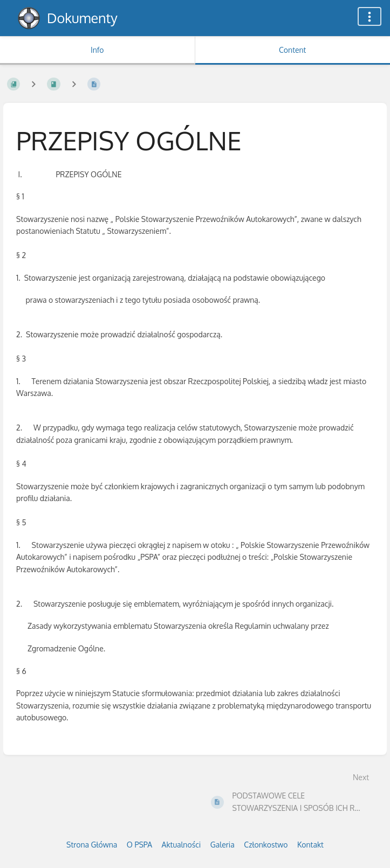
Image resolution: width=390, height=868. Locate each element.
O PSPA (139, 845)
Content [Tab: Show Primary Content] (292, 50)
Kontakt (310, 845)
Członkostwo (266, 845)
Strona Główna (92, 845)
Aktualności (182, 845)
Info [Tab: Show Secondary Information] (97, 50)
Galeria (223, 845)
